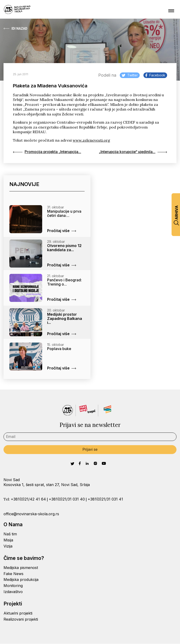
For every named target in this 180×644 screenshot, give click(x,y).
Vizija (8, 546)
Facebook (155, 75)
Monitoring (13, 586)
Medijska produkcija (21, 580)
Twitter (130, 75)
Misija (8, 540)
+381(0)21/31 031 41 (105, 499)
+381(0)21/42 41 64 (28, 499)
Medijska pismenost (21, 568)
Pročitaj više (62, 231)
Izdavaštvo (13, 592)
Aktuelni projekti (18, 613)
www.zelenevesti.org (91, 140)
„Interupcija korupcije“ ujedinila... (132, 152)
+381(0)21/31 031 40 (67, 499)
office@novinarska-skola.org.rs (31, 514)
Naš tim (10, 534)
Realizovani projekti (21, 619)
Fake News (13, 574)
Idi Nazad (15, 29)
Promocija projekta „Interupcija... (47, 152)
